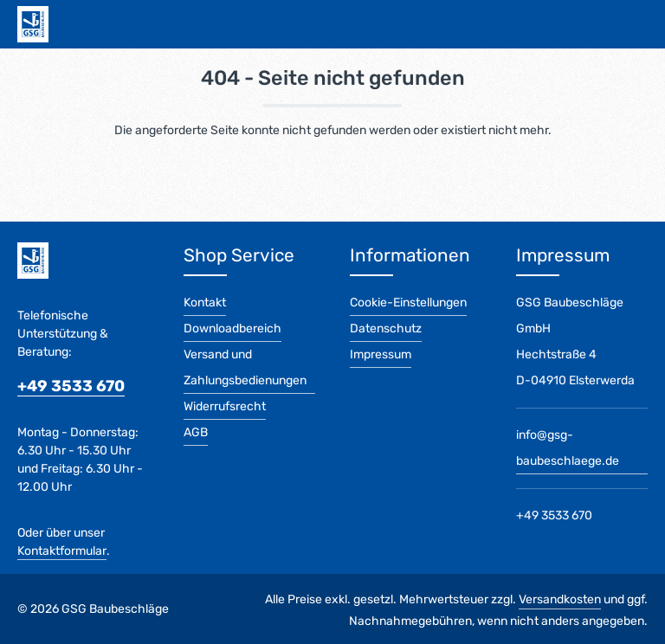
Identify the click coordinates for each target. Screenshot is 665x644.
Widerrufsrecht (225, 406)
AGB (196, 432)
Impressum (381, 354)
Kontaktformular (62, 551)
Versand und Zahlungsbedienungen (245, 367)
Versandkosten (560, 599)
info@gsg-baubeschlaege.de (568, 448)
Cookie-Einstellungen (408, 303)
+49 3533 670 (71, 386)
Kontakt (205, 303)
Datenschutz (386, 328)
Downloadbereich (232, 328)
